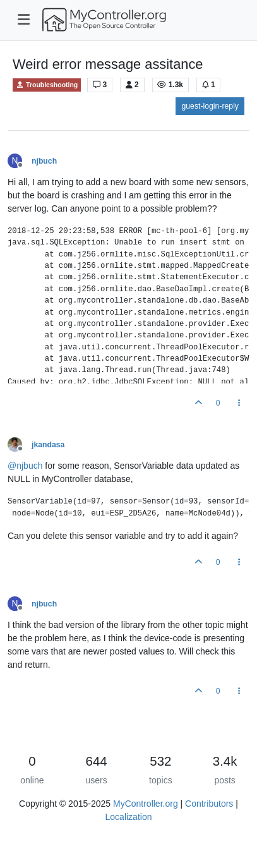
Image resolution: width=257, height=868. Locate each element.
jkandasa (48, 445)
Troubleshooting (47, 85)
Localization (129, 817)
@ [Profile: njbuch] (25, 466)
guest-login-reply (210, 106)
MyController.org (146, 804)
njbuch (44, 161)
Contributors (209, 804)
